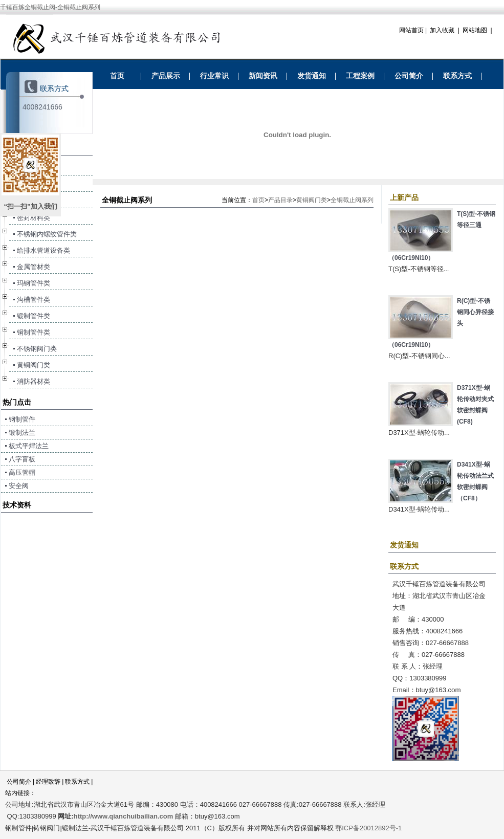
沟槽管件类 (34, 300)
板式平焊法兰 (29, 446)
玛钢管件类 (34, 283)
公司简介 (409, 76)
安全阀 (19, 486)
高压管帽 (22, 472)
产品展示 (166, 76)
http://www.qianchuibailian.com (124, 816)
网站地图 (475, 30)
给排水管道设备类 (43, 250)
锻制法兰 (22, 433)
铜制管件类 (34, 332)
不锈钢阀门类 (37, 349)
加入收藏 (442, 30)
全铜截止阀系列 (352, 200)
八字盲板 (22, 459)
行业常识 (214, 76)
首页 (117, 76)
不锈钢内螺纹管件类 (47, 234)
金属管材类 (34, 267)
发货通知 (312, 76)
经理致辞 (48, 782)
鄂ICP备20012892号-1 (368, 828)
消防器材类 (34, 381)
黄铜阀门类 (312, 200)
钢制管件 (22, 419)
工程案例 (360, 76)
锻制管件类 (34, 316)
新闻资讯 (263, 76)
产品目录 (280, 200)
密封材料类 (34, 218)
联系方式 (457, 76)
